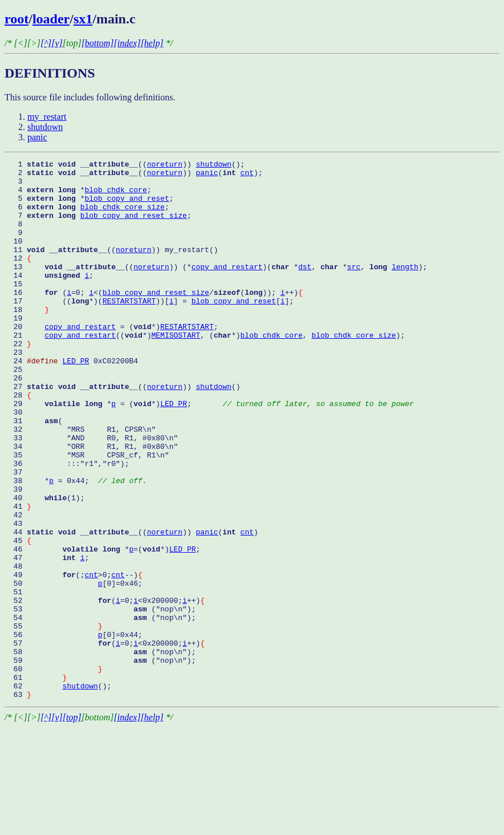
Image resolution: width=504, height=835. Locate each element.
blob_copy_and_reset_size (134, 227)
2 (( (76, 176)
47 (42, 638)
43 (16, 597)
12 (18, 278)
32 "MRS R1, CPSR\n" (80, 484)
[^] (46, 43)
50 (51, 668)
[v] (57, 43)
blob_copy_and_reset (127, 206)
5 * (44, 206)
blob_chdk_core (115, 196)
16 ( (36, 319)
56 (51, 730)
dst (305, 289)
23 (16, 391)
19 (16, 350)
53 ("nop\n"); (100, 699)
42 (16, 586)
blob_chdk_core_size (123, 217)
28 (18, 443)
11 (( (60, 268)
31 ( (33, 473)
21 (25, 371)
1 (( (76, 165)
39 (16, 556)
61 (36, 781)
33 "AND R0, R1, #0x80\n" (91, 494)
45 (18, 617)
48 (16, 648)
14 (44, 299)
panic (37, 137)
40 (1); (44, 566)
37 (33, 535)
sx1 (83, 19)
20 (25, 360)
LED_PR (76, 402)
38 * (27, 545)
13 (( (69, 289)
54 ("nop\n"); (100, 710)
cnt (247, 176)
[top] (72, 825)
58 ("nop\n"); (100, 751)
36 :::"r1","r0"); (67, 525)
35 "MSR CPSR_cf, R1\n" (87, 514)
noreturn (165, 165)
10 (16, 258)
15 (16, 309)
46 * (67, 627)
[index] (127, 43)
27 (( (76, 432)
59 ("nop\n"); (100, 761)
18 (27, 340)
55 (54, 720)
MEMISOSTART (176, 371)
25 (16, 412)
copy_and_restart (227, 289)
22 (18, 381)
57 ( (60, 740)
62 (33, 792)
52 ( (60, 689)
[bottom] (98, 43)
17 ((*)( (54, 330)
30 (33, 463)
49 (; (44, 658)
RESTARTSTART (129, 330)
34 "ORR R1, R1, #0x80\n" (91, 504)
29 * (58, 453)
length (405, 289)
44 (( (76, 607)
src (354, 289)
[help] (152, 43)
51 (16, 679)
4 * (44, 196)
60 (54, 771)
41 (18, 576)
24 (33, 402)
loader (51, 19)
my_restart (47, 117)
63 (18, 802)
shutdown (45, 127)
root (17, 19)
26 (16, 422)
